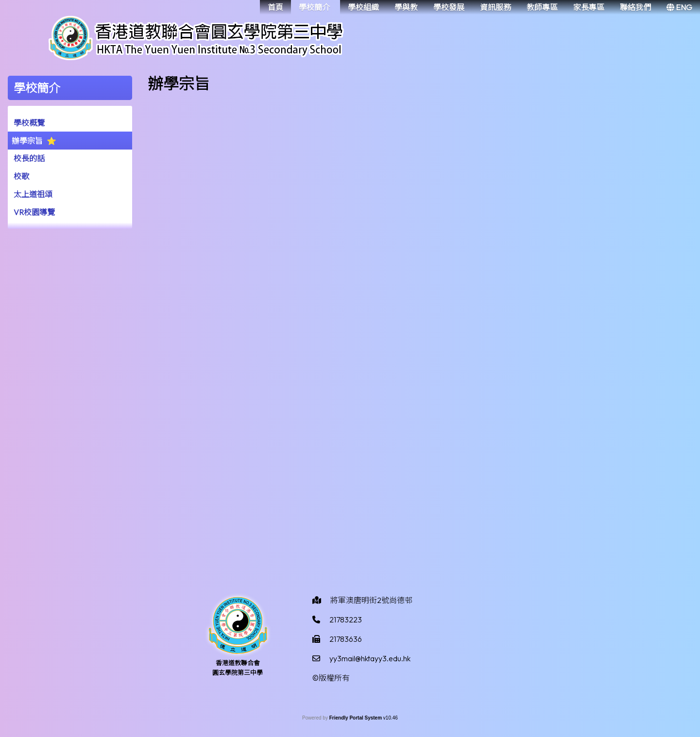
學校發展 (449, 7)
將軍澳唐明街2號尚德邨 (371, 600)
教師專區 (542, 7)
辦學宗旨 (27, 141)
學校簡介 (314, 7)
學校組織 (363, 7)
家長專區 (589, 7)
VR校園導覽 (34, 212)
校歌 (21, 176)
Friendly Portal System (356, 718)
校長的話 (29, 158)
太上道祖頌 (33, 194)
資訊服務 (495, 7)
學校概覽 (29, 123)
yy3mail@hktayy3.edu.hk (370, 658)
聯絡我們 (635, 7)
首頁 (275, 7)
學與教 (406, 7)
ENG (679, 7)
